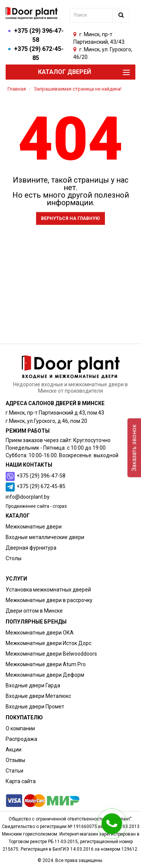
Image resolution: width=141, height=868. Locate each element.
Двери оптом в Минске (34, 611)
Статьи (14, 771)
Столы (14, 558)
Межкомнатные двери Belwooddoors (51, 654)
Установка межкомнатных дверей (48, 590)
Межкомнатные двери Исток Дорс (49, 643)
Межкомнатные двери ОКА (40, 633)
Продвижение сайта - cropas (36, 506)
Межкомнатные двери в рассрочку (49, 600)
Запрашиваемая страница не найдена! (78, 89)
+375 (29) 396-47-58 (41, 476)
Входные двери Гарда (33, 685)
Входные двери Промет (35, 707)
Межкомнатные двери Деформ (45, 675)
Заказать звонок (134, 448)
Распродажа (21, 739)
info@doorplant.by (28, 497)
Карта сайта (21, 781)
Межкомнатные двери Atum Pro (46, 664)
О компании (20, 728)
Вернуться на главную (70, 218)
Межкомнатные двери (34, 527)
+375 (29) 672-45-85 (41, 486)
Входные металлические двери (45, 537)
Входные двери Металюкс (38, 696)
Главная (17, 89)
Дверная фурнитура (31, 548)
